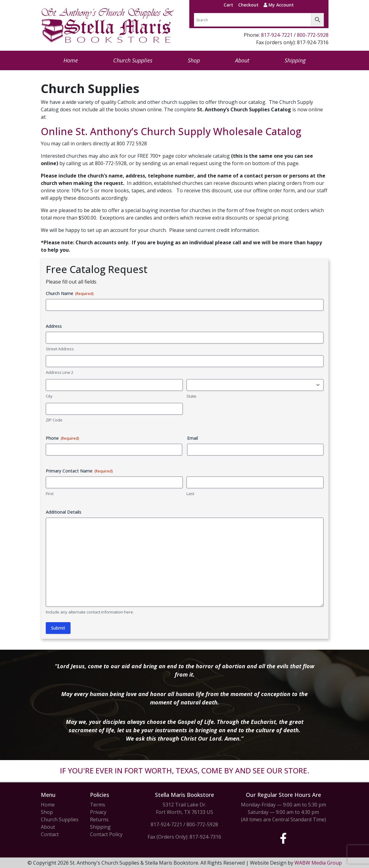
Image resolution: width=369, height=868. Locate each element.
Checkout (248, 5)
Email (193, 438)
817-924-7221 (277, 35)
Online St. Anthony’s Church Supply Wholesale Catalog (171, 131)
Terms (98, 805)
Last (190, 494)
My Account (279, 5)
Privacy (98, 812)
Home (71, 60)
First (50, 494)
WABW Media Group (318, 863)
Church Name (70, 293)
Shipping (295, 60)
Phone (62, 438)
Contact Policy (106, 834)
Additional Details (64, 512)
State (191, 396)
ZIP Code (54, 420)
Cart (228, 5)
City (49, 396)
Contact (50, 834)
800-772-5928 (313, 35)
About (242, 60)
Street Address (60, 349)
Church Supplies (133, 60)
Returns (99, 819)
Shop (194, 60)
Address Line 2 (60, 372)
